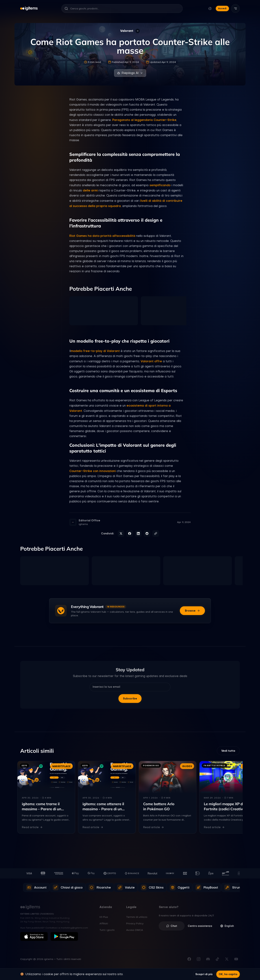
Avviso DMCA (135, 930)
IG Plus (104, 917)
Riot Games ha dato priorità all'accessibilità (102, 236)
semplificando (160, 185)
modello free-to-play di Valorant (95, 351)
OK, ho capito (228, 974)
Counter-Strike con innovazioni (93, 471)
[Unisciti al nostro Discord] (208, 959)
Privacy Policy (135, 923)
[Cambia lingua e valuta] (210, 8)
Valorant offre (151, 361)
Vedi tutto (228, 751)
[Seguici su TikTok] (217, 959)
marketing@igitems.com (74, 928)
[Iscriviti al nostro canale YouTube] (236, 959)
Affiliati (104, 923)
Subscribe (130, 699)
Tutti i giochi (107, 930)
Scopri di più (204, 974)
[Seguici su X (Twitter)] (227, 959)
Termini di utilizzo (137, 917)
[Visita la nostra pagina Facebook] (189, 959)
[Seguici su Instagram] (199, 959)
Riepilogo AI (130, 73)
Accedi (222, 8)
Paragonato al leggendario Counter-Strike (144, 120)
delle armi (90, 190)
